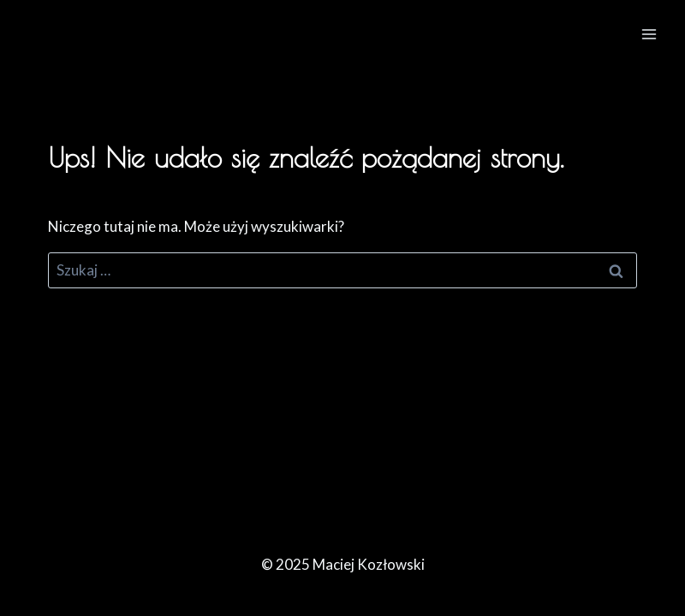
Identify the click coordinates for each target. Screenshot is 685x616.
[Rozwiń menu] (649, 34)
